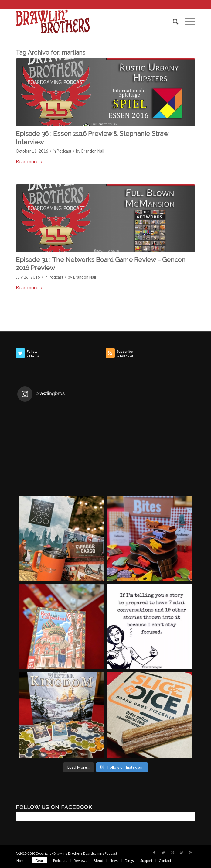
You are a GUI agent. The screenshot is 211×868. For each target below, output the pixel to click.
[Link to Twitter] (163, 853)
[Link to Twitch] (182, 853)
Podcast (64, 151)
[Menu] (187, 22)
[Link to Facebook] (154, 853)
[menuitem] (173, 22)
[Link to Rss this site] (191, 853)
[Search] (173, 22)
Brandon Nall (93, 151)
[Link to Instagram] (172, 853)
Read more (30, 161)
